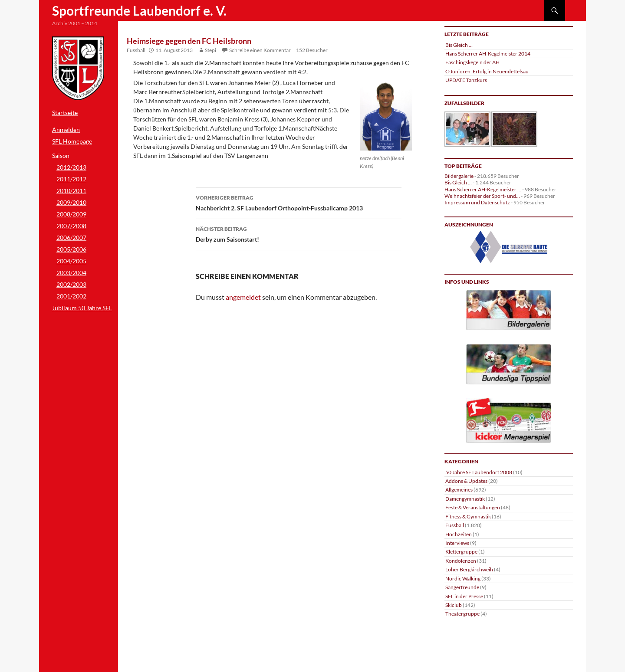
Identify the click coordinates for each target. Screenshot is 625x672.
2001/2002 (71, 296)
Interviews (457, 543)
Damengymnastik (465, 499)
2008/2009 (71, 214)
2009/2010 (71, 202)
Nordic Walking (463, 579)
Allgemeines (459, 490)
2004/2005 (71, 261)
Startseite (65, 113)
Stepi (211, 50)
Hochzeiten (459, 534)
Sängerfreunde (462, 587)
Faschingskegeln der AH (472, 62)
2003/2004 (71, 273)
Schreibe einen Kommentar (260, 50)
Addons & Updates (466, 481)
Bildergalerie (459, 176)
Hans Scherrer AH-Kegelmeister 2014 (488, 54)
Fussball (136, 50)
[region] (509, 247)
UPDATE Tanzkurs (466, 80)
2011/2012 (71, 179)
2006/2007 (71, 238)
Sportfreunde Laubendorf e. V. (139, 10)
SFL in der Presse (464, 596)
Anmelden (66, 129)
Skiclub (454, 605)
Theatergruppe (462, 614)
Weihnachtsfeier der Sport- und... (482, 196)
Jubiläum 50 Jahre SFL (82, 308)
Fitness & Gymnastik (468, 516)
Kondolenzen (461, 561)
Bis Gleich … (459, 45)
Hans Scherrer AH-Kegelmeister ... (483, 189)
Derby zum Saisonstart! (299, 233)
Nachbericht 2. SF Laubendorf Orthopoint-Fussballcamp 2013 (299, 202)
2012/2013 (71, 167)
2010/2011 (71, 191)
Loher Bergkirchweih (469, 569)
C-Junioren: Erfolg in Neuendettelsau (487, 71)
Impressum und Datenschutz (477, 202)
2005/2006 (71, 249)
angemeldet (243, 297)
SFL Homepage (72, 141)
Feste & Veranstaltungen (473, 507)
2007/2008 (71, 226)
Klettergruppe (461, 552)
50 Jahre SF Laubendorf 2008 (479, 472)
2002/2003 (71, 284)
